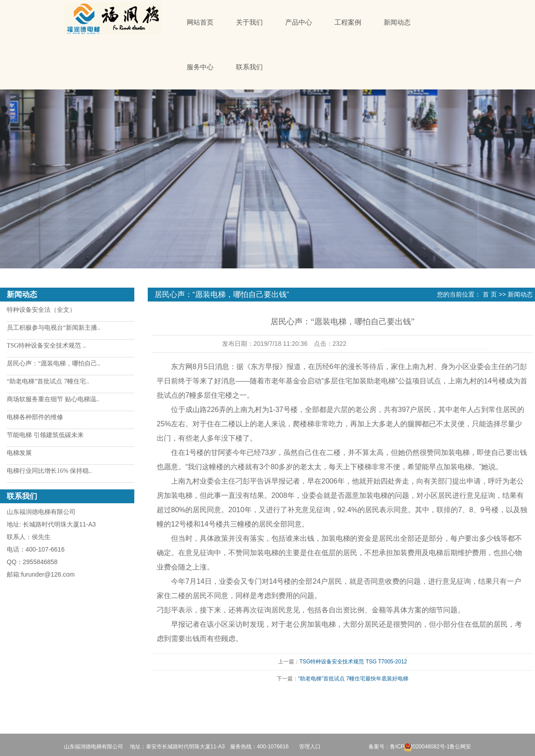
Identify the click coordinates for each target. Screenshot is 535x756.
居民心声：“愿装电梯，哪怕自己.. (53, 363)
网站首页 (200, 22)
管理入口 (310, 747)
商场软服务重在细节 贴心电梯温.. (53, 399)
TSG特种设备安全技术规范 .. (46, 346)
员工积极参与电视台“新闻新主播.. (53, 328)
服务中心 (200, 67)
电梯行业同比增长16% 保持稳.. (49, 471)
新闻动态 (397, 22)
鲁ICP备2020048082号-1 (420, 747)
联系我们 (249, 67)
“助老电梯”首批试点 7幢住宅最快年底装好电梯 (353, 679)
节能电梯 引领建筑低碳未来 (45, 435)
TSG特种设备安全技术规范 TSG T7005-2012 (353, 662)
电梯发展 (19, 453)
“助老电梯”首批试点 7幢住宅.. (48, 381)
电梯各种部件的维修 (35, 417)
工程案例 (348, 22)
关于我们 (249, 22)
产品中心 (299, 22)
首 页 (490, 294)
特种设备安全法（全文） (41, 310)
